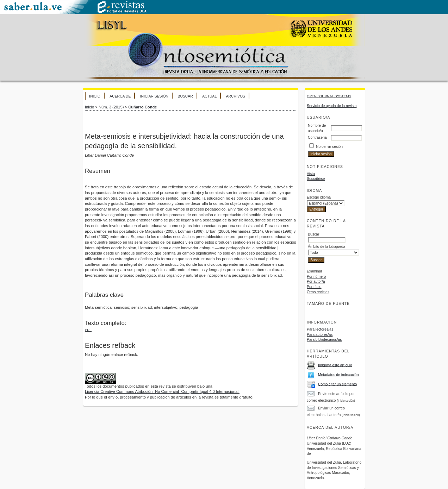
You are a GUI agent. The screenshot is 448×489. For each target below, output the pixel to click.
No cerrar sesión (329, 147)
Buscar (185, 96)
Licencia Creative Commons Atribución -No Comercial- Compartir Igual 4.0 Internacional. (162, 391)
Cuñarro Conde (142, 107)
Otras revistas (318, 292)
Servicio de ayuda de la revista (332, 106)
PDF (88, 330)
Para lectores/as (320, 329)
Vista (311, 174)
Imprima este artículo (335, 365)
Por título (314, 287)
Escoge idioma (319, 197)
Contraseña (317, 137)
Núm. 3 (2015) (111, 107)
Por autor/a (316, 281)
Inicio (95, 96)
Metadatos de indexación (338, 374)
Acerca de (120, 96)
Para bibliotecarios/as (324, 340)
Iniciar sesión (154, 96)
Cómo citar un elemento (337, 384)
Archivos (236, 96)
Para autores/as (320, 335)
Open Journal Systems (329, 96)
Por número (316, 277)
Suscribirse (316, 179)
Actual (209, 96)
